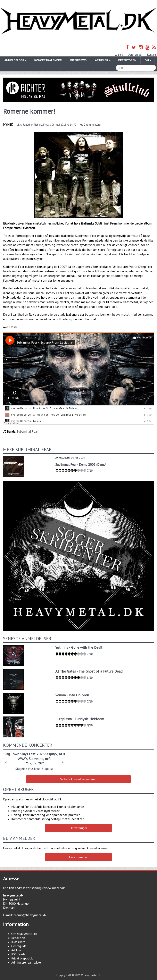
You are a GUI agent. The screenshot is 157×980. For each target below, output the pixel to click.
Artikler (16, 950)
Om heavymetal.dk (24, 934)
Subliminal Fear (27, 431)
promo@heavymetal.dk (30, 915)
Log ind (119, 55)
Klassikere (18, 942)
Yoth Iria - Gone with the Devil (79, 647)
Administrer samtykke (26, 962)
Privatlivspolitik (22, 958)
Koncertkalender (48, 60)
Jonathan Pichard (33, 125)
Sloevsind (36, 759)
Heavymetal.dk (78, 21)
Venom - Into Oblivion (72, 695)
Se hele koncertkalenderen (78, 779)
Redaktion (18, 938)
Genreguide (19, 946)
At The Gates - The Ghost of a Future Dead (89, 671)
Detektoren (127, 60)
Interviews (78, 60)
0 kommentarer (92, 125)
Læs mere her (78, 857)
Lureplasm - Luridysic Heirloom (80, 719)
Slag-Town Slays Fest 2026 (24, 754)
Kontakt (152, 55)
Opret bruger (135, 55)
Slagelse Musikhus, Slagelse (34, 769)
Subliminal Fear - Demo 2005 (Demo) (81, 464)
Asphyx (52, 754)
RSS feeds (18, 954)
